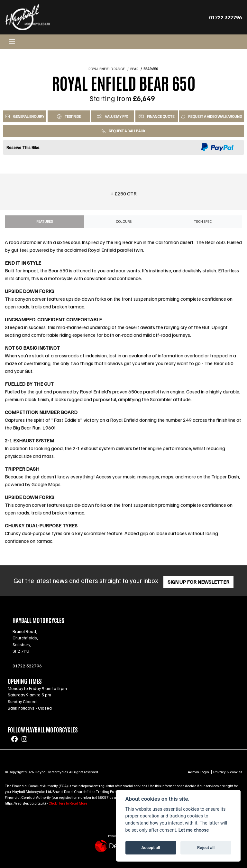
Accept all (151, 848)
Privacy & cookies (228, 772)
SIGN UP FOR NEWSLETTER (200, 582)
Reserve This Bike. (23, 147)
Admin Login (198, 772)
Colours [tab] (124, 222)
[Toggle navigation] (12, 42)
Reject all (206, 848)
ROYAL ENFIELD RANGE (107, 69)
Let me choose (194, 830)
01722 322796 (225, 17)
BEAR (134, 69)
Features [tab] (45, 222)
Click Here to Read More (68, 803)
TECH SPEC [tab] (203, 222)
